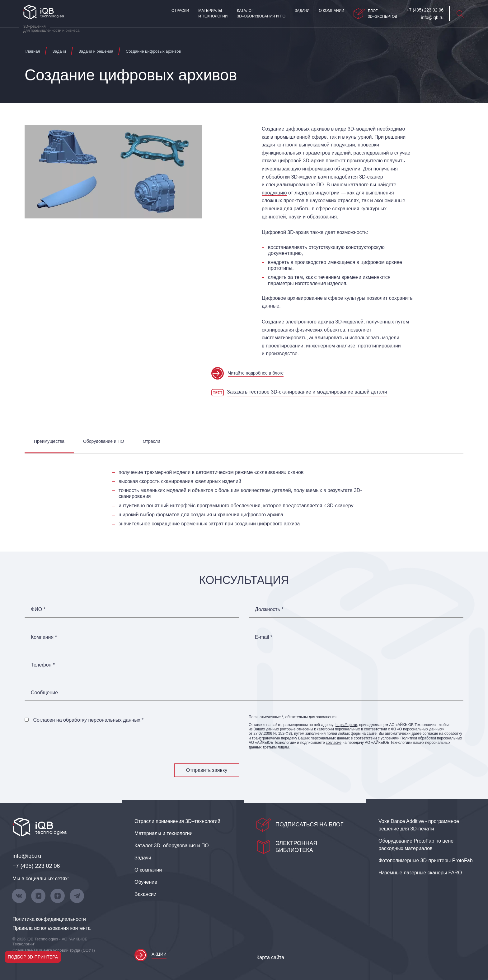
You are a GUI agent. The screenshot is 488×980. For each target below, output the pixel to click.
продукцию (274, 193)
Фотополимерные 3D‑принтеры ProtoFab (426, 860)
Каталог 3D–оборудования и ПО (261, 13)
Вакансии (145, 894)
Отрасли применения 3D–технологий (177, 821)
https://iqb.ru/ (346, 725)
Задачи (302, 11)
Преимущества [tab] (49, 441)
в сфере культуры (345, 298)
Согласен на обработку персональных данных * (88, 720)
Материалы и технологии (213, 13)
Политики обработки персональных (431, 738)
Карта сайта (270, 957)
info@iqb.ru (27, 856)
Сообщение (44, 693)
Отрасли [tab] (152, 441)
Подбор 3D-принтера (33, 957)
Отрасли (180, 11)
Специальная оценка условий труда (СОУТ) (54, 950)
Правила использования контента (52, 928)
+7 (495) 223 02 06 (36, 866)
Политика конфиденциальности (49, 919)
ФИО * (38, 610)
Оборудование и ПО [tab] (104, 441)
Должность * (269, 610)
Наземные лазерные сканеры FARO (420, 873)
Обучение (146, 882)
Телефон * (43, 665)
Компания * (44, 637)
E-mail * (264, 637)
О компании (331, 11)
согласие (334, 743)
